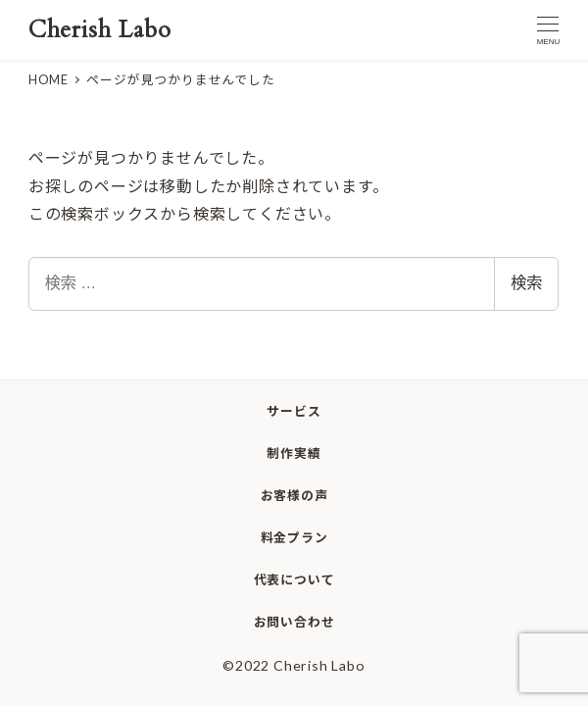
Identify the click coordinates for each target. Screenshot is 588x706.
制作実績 (294, 453)
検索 (526, 283)
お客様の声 (294, 495)
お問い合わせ (294, 622)
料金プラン (294, 537)
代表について (294, 580)
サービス (294, 411)
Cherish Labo (100, 30)
